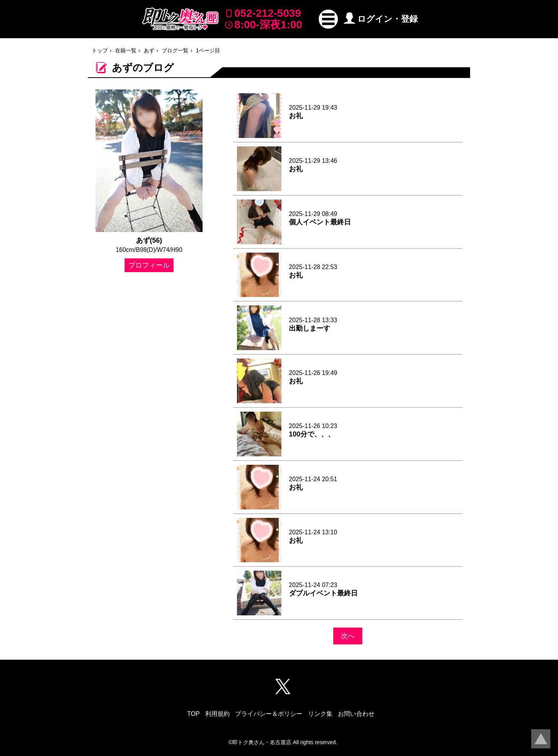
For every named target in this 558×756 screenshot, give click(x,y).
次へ (348, 636)
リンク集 (320, 714)
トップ (100, 50)
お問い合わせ (356, 714)
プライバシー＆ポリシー (269, 714)
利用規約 (217, 714)
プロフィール (149, 265)
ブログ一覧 (175, 50)
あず (149, 50)
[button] (328, 19)
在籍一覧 (126, 50)
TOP (194, 714)
